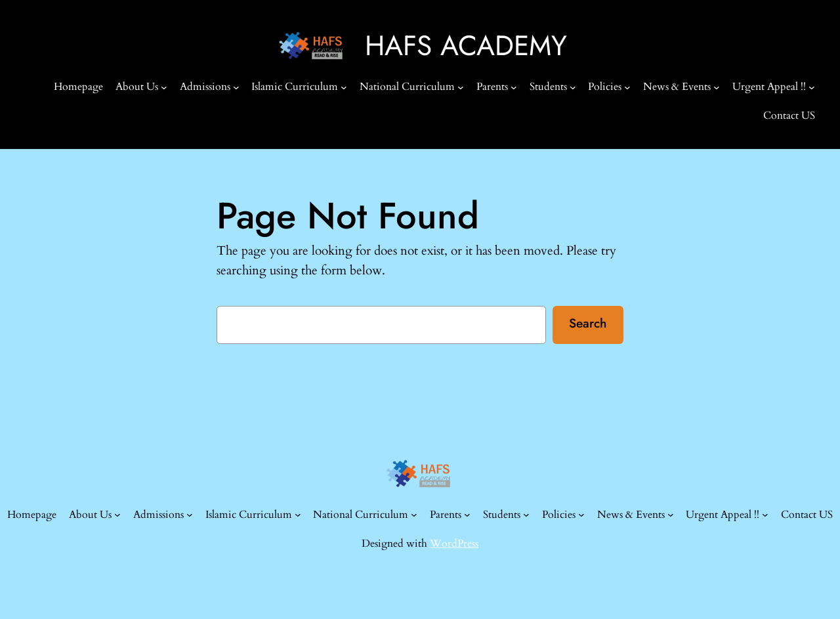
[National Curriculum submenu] (461, 87)
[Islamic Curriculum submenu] (344, 87)
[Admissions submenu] (236, 87)
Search (588, 323)
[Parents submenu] (514, 87)
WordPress (454, 544)
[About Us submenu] (164, 87)
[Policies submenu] (627, 87)
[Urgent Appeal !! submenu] (812, 87)
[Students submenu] (573, 87)
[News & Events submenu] (717, 87)
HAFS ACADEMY (466, 46)
